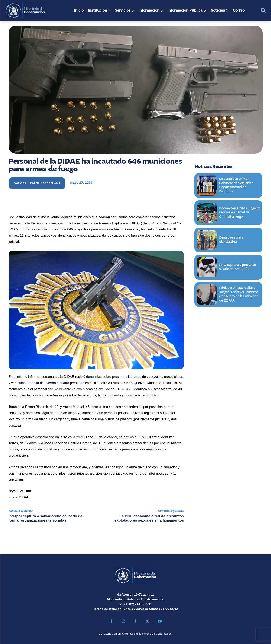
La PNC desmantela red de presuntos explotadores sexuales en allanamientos (149, 518)
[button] (263, 10)
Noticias (20, 183)
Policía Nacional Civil (45, 183)
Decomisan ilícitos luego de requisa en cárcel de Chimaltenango (240, 213)
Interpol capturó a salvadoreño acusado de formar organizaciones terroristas (46, 518)
